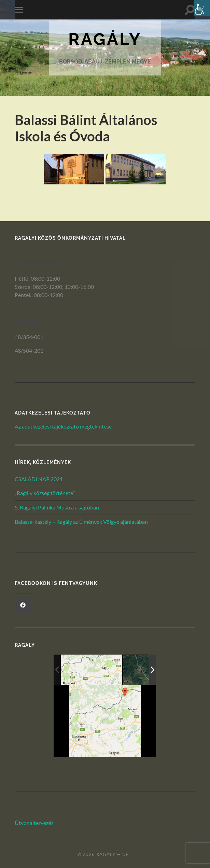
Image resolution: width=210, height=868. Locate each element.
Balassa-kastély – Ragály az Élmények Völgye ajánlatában (81, 522)
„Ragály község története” (45, 493)
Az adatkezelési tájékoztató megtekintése (63, 426)
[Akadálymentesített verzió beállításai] (202, 8)
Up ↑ (127, 854)
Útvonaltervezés (34, 823)
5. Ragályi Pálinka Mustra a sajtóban (57, 507)
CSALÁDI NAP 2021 (39, 479)
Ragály (105, 39)
